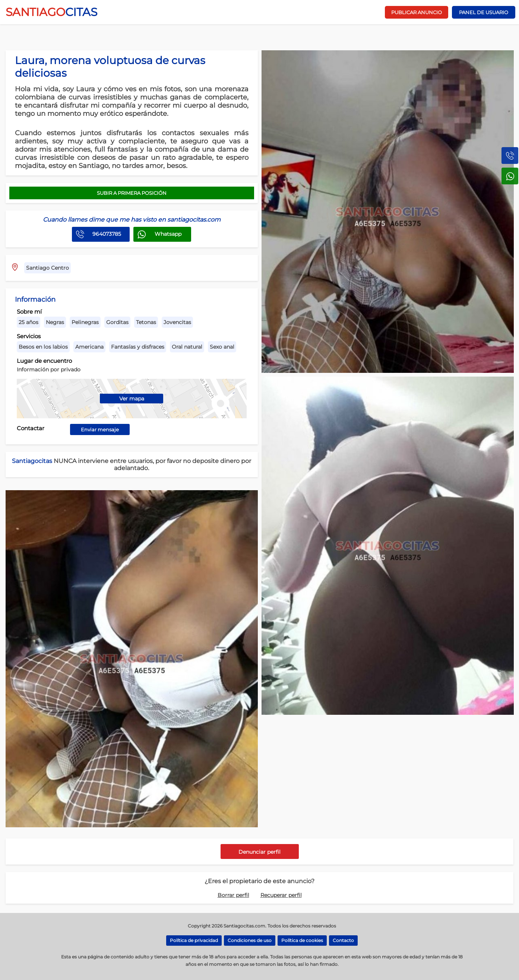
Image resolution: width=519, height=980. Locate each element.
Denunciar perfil (259, 852)
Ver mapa (132, 399)
